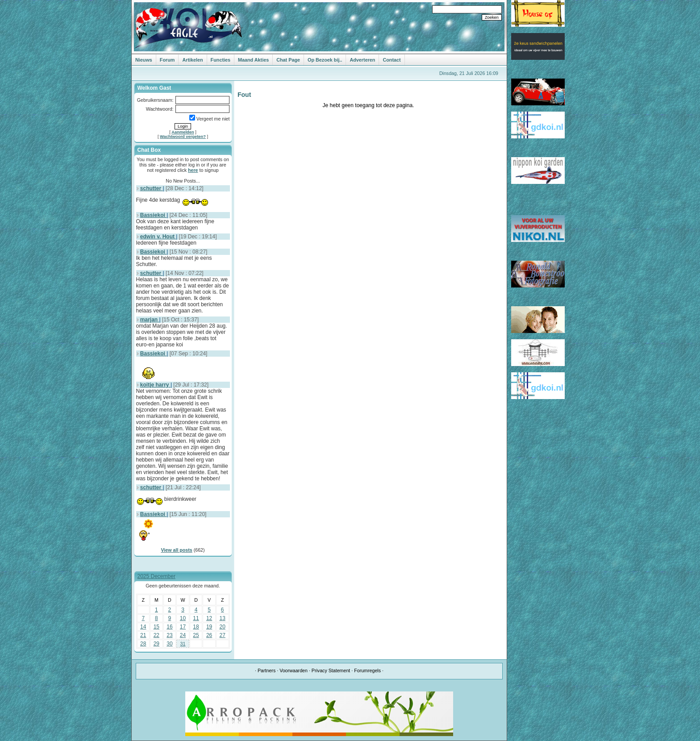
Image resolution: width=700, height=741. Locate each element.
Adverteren (362, 60)
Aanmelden (183, 132)
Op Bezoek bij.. (325, 60)
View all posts (176, 550)
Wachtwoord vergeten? (183, 137)
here (193, 170)
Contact (392, 60)
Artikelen (192, 60)
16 (169, 627)
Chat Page (288, 60)
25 (196, 635)
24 (183, 635)
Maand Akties (253, 60)
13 (223, 618)
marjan (150, 320)
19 (209, 627)
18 (196, 627)
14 (143, 627)
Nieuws (144, 60)
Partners (267, 670)
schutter (152, 188)
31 (183, 644)
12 (209, 618)
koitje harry (155, 385)
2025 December (156, 576)
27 (223, 635)
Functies (221, 60)
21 (143, 635)
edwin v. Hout (158, 237)
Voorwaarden (294, 670)
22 (156, 635)
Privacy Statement (331, 670)
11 (196, 618)
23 (169, 635)
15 (156, 627)
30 (169, 644)
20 (223, 627)
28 (143, 644)
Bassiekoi (153, 215)
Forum (167, 60)
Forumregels (367, 670)
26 (209, 635)
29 (156, 644)
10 (183, 618)
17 (183, 627)
